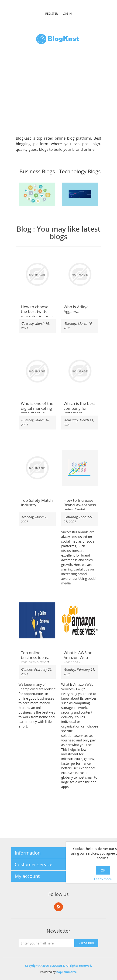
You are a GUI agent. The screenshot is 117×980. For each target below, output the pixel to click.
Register (51, 14)
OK (103, 870)
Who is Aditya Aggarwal (76, 309)
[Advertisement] (59, 92)
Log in (67, 14)
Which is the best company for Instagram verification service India (79, 413)
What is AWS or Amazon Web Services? (78, 657)
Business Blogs (37, 172)
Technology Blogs (80, 172)
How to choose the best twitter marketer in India (37, 312)
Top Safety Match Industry (37, 503)
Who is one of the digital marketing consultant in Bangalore (37, 411)
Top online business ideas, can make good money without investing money (36, 662)
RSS (58, 907)
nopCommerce (67, 972)
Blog (24, 229)
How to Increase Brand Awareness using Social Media (80, 508)
